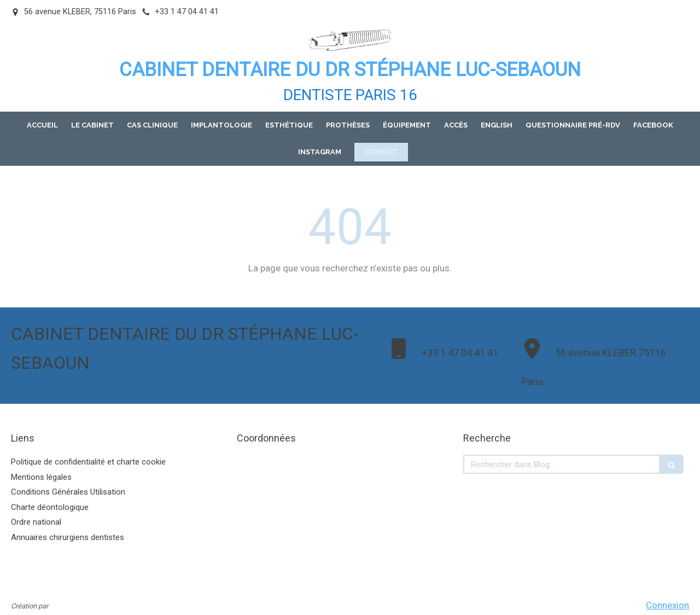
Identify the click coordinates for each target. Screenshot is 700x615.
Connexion (667, 605)
